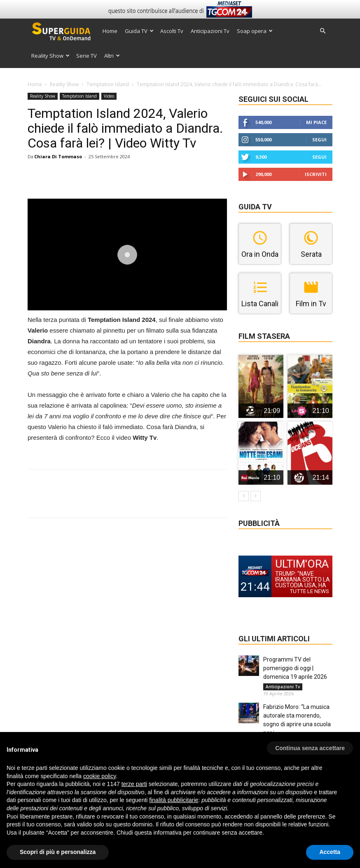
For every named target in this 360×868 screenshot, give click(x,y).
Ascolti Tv (172, 31)
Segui (319, 140)
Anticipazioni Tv (210, 31)
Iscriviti (316, 174)
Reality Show (50, 56)
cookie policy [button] (99, 776)
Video (109, 96)
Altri (112, 56)
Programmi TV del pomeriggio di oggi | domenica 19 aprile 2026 (295, 668)
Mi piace (316, 122)
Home (110, 31)
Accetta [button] (330, 852)
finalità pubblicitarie (174, 800)
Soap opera (255, 31)
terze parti (134, 784)
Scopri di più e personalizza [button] (58, 852)
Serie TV (86, 56)
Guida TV (139, 31)
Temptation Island (108, 84)
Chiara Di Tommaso (58, 156)
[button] (323, 31)
